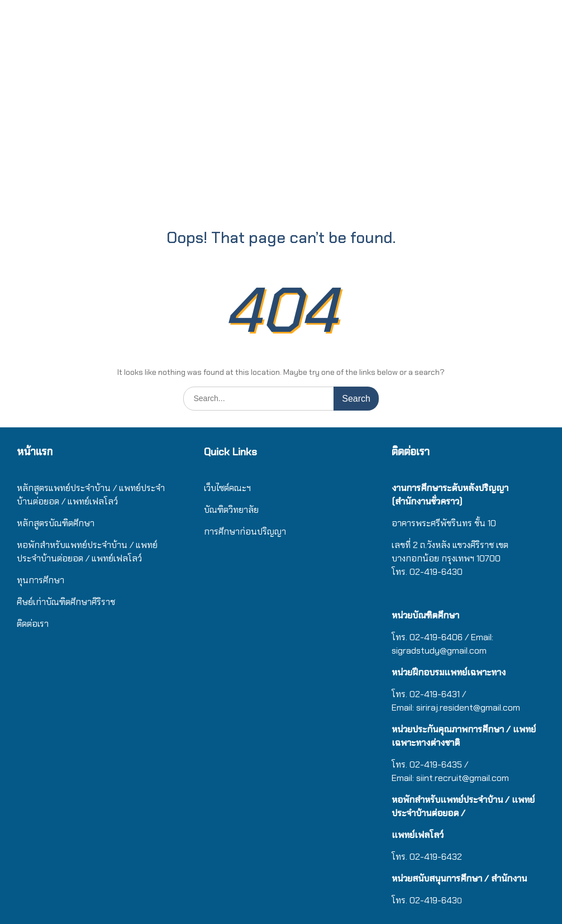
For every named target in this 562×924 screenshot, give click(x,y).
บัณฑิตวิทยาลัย (231, 510)
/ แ (135, 545)
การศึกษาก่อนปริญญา (246, 532)
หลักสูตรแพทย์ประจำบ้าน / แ (70, 488)
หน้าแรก (35, 452)
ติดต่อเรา (33, 624)
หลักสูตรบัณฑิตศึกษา (56, 523)
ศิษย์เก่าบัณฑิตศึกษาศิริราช (66, 602)
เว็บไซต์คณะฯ (227, 488)
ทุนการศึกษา (41, 580)
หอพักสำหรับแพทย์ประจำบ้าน (72, 545)
